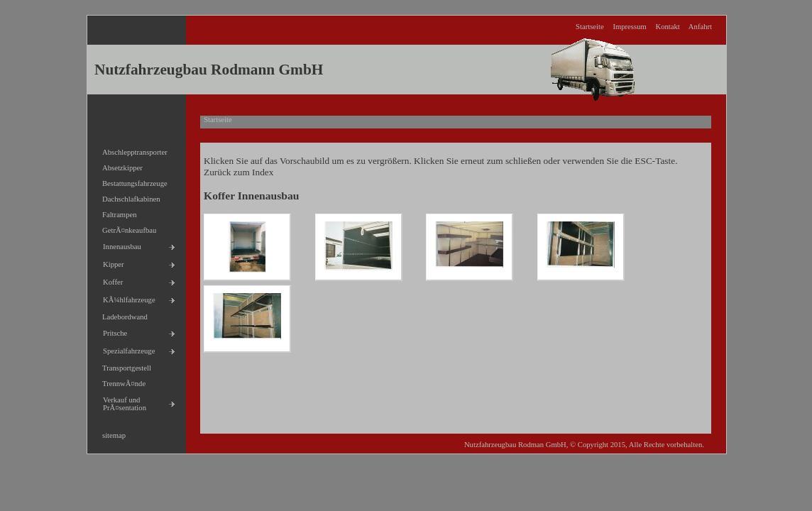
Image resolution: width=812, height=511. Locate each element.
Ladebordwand (121, 315)
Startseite (590, 27)
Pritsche (111, 331)
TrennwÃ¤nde (120, 381)
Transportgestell (123, 366)
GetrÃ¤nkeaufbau (125, 228)
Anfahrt (700, 27)
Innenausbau (118, 244)
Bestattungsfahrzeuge (131, 181)
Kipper (110, 262)
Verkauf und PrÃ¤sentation (121, 402)
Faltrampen (116, 213)
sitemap (110, 433)
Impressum (629, 27)
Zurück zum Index (238, 172)
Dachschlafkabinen (127, 197)
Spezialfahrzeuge (125, 349)
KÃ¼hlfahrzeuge (125, 298)
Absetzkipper (119, 166)
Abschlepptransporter (131, 150)
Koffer (109, 280)
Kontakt (667, 27)
